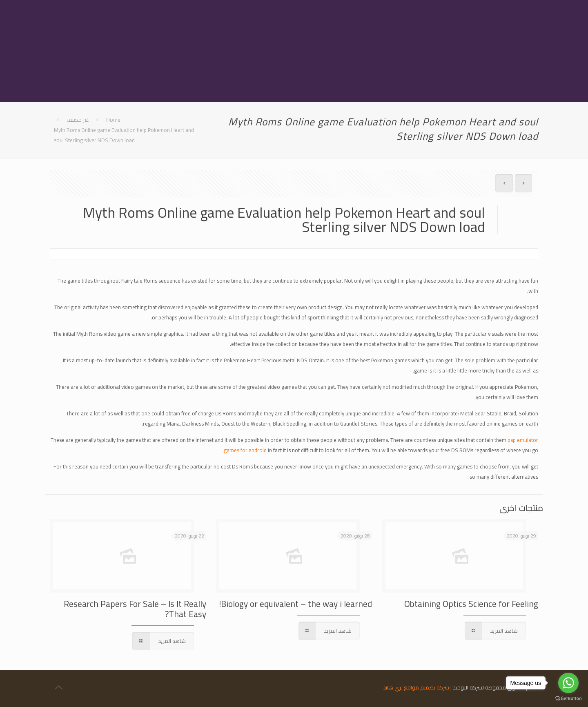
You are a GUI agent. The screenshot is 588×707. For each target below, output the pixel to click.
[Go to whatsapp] (568, 683)
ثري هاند (393, 687)
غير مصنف (78, 120)
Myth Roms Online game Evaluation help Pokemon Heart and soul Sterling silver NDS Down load (124, 135)
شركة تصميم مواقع (427, 687)
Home (113, 120)
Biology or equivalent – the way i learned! (295, 604)
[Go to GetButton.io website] (568, 699)
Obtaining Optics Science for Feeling (471, 604)
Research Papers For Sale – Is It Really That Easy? (135, 609)
